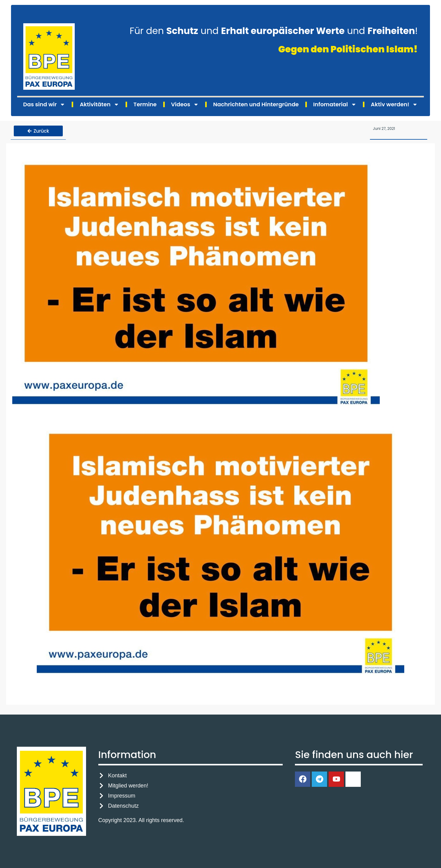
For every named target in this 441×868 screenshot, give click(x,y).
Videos (185, 104)
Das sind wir (44, 104)
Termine (145, 104)
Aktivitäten (99, 104)
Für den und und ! (274, 31)
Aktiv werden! (394, 104)
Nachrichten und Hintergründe (256, 104)
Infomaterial (335, 104)
